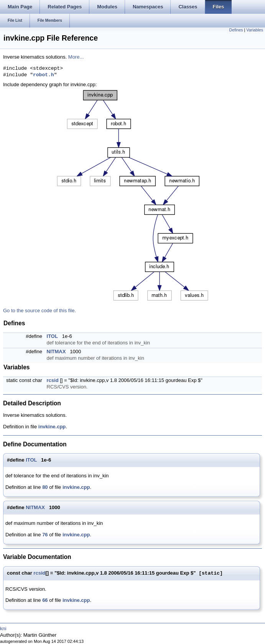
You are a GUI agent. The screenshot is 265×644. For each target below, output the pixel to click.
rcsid (53, 380)
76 (45, 535)
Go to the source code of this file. (40, 311)
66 (45, 600)
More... (76, 57)
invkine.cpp (52, 427)
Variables (255, 30)
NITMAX (56, 351)
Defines (236, 30)
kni (3, 628)
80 (45, 487)
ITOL (52, 336)
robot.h (44, 75)
